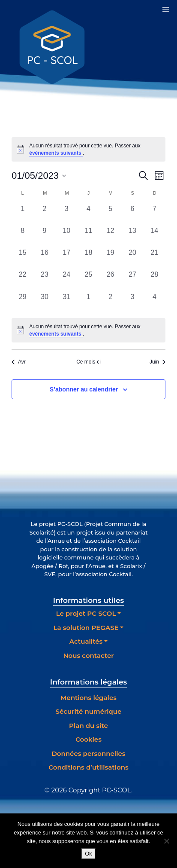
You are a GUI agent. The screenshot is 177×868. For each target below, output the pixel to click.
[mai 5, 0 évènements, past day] (110, 215)
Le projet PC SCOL (86, 613)
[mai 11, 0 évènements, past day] (88, 237)
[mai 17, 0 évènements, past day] (67, 258)
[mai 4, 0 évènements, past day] (88, 215)
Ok (88, 854)
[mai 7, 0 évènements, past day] (154, 215)
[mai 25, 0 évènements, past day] (88, 280)
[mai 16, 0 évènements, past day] (44, 258)
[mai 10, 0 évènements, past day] (67, 237)
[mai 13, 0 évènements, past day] (132, 237)
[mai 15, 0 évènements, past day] (22, 258)
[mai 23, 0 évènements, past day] (44, 280)
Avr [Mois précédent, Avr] (19, 362)
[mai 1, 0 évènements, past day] (22, 215)
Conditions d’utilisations (88, 767)
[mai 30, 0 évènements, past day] (44, 303)
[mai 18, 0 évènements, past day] (88, 258)
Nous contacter (88, 656)
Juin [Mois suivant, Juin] (157, 362)
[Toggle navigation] (165, 9)
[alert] (88, 330)
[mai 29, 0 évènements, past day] (22, 303)
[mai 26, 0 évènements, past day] (110, 280)
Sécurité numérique (89, 711)
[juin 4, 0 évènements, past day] (154, 303)
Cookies (88, 739)
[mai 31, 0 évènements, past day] (67, 303)
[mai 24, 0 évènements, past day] (67, 280)
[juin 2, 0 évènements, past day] (110, 303)
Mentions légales (88, 698)
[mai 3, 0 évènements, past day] (67, 215)
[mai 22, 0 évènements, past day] (22, 280)
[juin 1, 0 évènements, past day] (88, 303)
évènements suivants (56, 153)
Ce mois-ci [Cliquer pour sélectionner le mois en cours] (88, 362)
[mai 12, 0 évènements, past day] (110, 237)
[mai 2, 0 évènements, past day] (44, 215)
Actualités (86, 641)
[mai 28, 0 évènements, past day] (154, 280)
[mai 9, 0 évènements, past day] (44, 237)
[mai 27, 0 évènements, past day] (132, 280)
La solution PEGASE (86, 628)
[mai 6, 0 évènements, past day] (132, 215)
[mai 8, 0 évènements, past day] (22, 237)
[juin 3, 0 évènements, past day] (132, 303)
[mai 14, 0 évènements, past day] (154, 237)
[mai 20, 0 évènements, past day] (132, 258)
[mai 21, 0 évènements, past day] (154, 258)
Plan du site (88, 726)
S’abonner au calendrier (84, 389)
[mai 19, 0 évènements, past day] (110, 258)
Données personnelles (88, 753)
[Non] (166, 841)
